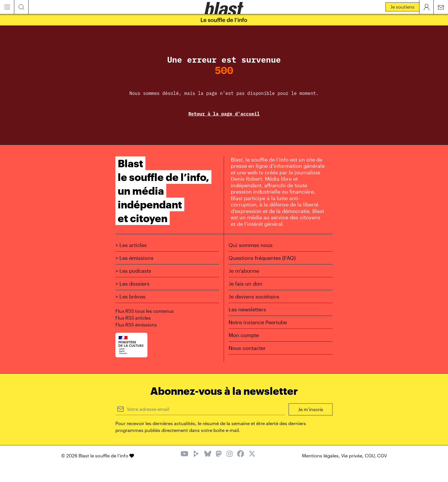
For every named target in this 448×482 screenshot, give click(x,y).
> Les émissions (134, 258)
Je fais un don (245, 284)
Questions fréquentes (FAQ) (262, 258)
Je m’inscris (311, 409)
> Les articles (131, 245)
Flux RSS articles (133, 318)
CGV (382, 456)
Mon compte (244, 335)
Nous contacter (247, 348)
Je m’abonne (244, 271)
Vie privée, (353, 456)
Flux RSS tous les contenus (145, 311)
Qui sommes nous (251, 245)
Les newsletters (247, 309)
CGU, (371, 456)
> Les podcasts (133, 271)
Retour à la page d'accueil (224, 114)
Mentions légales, (322, 456)
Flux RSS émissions (136, 325)
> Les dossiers (132, 284)
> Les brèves (130, 296)
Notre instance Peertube (258, 322)
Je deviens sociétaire (254, 296)
